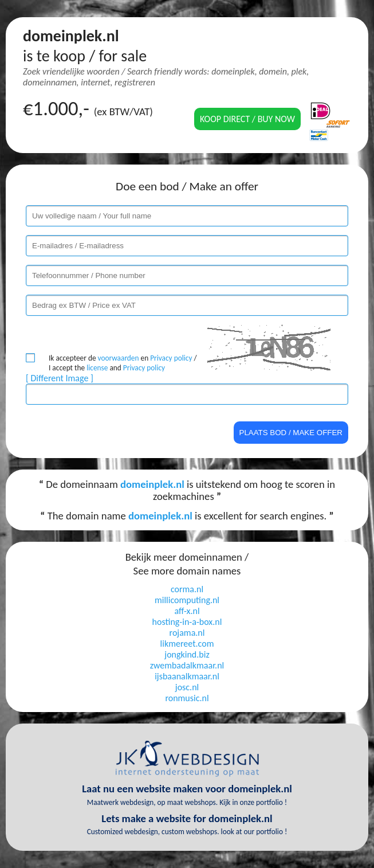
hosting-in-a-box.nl (187, 622)
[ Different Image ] (60, 378)
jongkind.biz (187, 654)
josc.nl (187, 687)
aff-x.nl (187, 611)
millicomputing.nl (187, 600)
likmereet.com (187, 644)
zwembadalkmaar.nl (187, 665)
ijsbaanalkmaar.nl (187, 676)
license (97, 368)
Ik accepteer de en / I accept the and (123, 363)
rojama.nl (187, 633)
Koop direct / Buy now (247, 119)
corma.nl (187, 589)
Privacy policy (171, 358)
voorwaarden (119, 358)
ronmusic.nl (187, 698)
